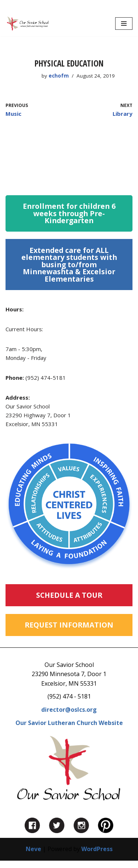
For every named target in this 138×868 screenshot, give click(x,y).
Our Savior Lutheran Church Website (69, 723)
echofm (59, 76)
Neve (33, 849)
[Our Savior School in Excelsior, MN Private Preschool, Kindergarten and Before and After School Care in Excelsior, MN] (28, 24)
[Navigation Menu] (124, 24)
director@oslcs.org (69, 710)
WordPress (97, 849)
